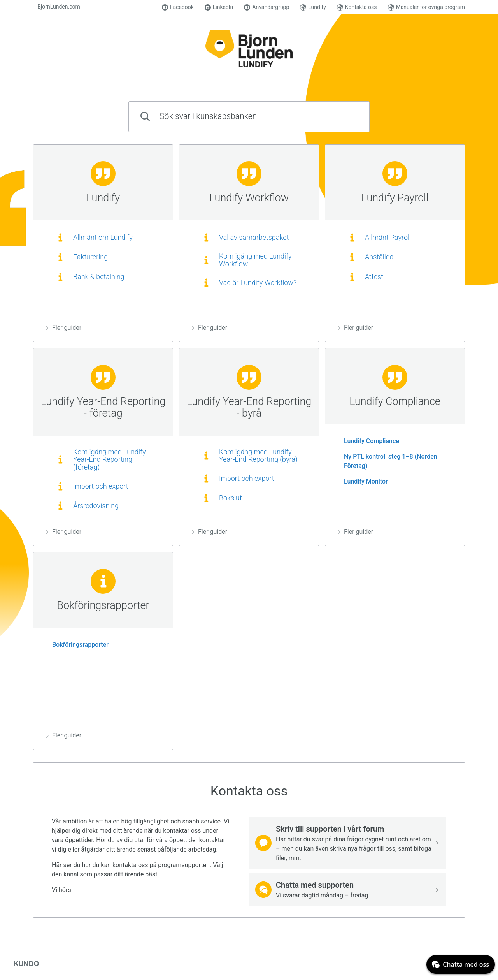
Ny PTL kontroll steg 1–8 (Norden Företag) (388, 461)
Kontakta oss (357, 7)
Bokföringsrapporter (77, 645)
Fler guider (64, 328)
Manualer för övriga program (426, 7)
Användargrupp (267, 7)
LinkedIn (219, 7)
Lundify (313, 7)
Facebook (178, 7)
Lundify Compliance (368, 441)
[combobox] (249, 117)
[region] (103, 243)
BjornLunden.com (57, 7)
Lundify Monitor (363, 481)
